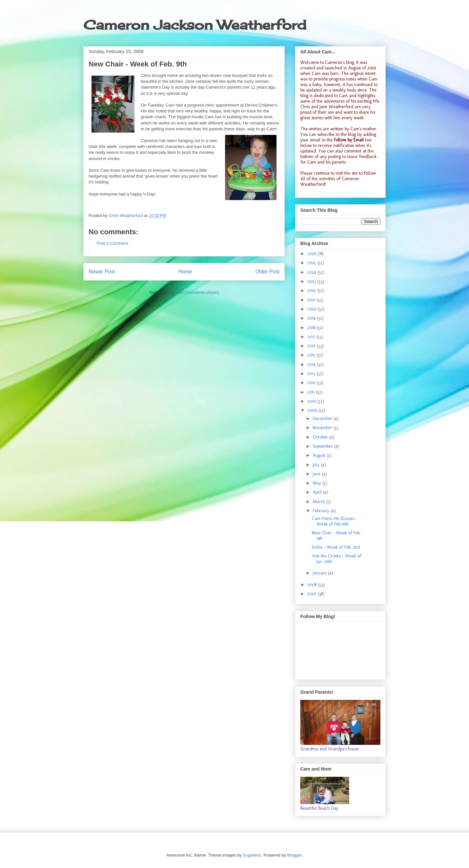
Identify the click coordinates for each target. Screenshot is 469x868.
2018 (312, 328)
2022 (312, 290)
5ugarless (252, 855)
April (318, 492)
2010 (312, 401)
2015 (312, 355)
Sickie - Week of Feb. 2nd (336, 547)
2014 (312, 364)
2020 (313, 309)
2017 (312, 337)
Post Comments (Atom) (197, 292)
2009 (313, 410)
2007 (313, 594)
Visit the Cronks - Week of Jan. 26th (336, 559)
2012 (312, 383)
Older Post (267, 272)
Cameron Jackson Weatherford (195, 25)
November (323, 428)
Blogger (294, 855)
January (320, 573)
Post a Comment (113, 243)
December (323, 419)
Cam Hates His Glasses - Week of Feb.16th (334, 521)
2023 (312, 281)
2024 (313, 272)
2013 (312, 374)
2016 (312, 346)
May (318, 483)
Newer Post (102, 272)
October (321, 437)
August (320, 455)
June (317, 474)
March (320, 502)
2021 (312, 300)
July (317, 465)
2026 (313, 254)
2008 (313, 585)
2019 (312, 318)
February (322, 511)
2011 (312, 392)
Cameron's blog (340, 62)
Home (185, 272)
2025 (312, 263)
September (323, 446)
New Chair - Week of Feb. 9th (336, 536)
